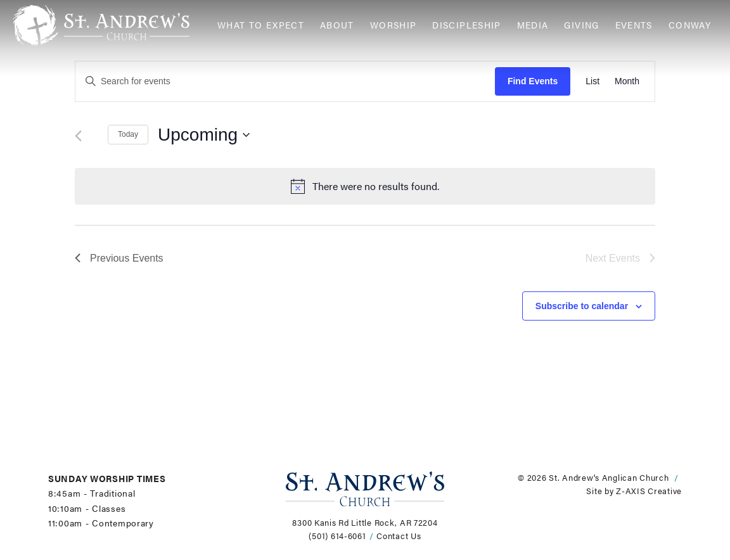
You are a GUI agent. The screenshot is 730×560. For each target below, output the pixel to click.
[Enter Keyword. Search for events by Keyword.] (285, 81)
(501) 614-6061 (337, 536)
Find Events (533, 81)
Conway (690, 25)
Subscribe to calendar (582, 306)
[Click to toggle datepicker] (204, 135)
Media (533, 25)
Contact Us (399, 536)
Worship (394, 25)
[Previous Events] (78, 136)
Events (634, 25)
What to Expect (261, 25)
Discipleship (466, 25)
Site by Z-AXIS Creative (634, 491)
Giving (581, 25)
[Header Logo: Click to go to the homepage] (110, 25)
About (337, 25)
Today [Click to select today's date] (128, 134)
